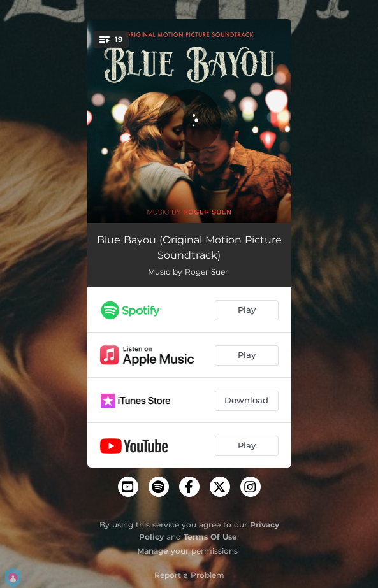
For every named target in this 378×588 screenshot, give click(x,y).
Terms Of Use (210, 537)
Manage (153, 551)
